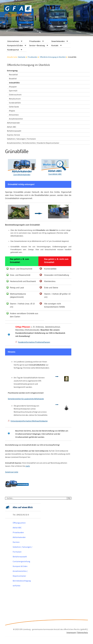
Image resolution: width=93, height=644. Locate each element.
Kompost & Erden (20, 566)
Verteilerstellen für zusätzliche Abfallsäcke (26, 399)
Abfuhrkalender (14, 123)
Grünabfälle (14, 83)
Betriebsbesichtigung (22, 581)
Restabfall (13, 75)
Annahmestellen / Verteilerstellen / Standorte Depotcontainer (33, 143)
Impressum (71, 632)
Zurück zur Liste (12, 472)
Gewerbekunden (58, 41)
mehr (28, 466)
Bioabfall (13, 79)
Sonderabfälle (15, 103)
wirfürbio (17, 586)
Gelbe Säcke (14, 107)
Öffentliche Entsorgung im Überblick (53, 57)
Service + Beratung (37, 45)
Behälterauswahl (14, 131)
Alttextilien (14, 115)
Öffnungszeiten (19, 523)
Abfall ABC (17, 528)
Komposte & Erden (15, 45)
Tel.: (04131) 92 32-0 (21, 515)
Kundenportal (13, 50)
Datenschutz (83, 632)
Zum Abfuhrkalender (22, 175)
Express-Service (14, 135)
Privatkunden (35, 41)
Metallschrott (15, 99)
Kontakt (55, 45)
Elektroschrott (15, 95)
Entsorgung (12, 71)
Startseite (22, 57)
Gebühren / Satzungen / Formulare (21, 139)
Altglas (12, 111)
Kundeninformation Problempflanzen (34, 342)
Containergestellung (21, 561)
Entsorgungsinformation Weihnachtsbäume (29, 421)
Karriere (16, 542)
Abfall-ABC (12, 127)
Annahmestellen (16, 119)
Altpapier (13, 87)
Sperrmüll (13, 91)
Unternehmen (13, 41)
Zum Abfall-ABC (55, 174)
